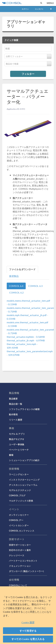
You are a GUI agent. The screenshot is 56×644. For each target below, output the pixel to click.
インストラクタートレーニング (24, 480)
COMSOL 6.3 (35, 286)
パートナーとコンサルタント (23, 561)
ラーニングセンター (19, 474)
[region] (28, 615)
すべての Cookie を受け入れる (28, 639)
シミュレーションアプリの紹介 (24, 460)
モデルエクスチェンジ (20, 490)
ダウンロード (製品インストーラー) (26, 571)
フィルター (28, 74)
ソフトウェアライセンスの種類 (24, 409)
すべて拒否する (28, 631)
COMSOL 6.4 (16, 286)
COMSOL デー (16, 520)
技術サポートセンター (20, 545)
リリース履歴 (16, 420)
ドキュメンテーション (20, 566)
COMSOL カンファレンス (22, 531)
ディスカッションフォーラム (23, 485)
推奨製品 (14, 276)
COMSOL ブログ (17, 495)
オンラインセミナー (19, 515)
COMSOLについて (18, 585)
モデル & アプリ (17, 434)
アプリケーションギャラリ (26, 24)
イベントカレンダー (19, 525)
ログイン (25, 9)
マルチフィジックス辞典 (21, 501)
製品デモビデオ (17, 439)
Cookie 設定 (28, 622)
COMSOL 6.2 (17, 292)
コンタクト (39, 9)
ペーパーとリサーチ (19, 450)
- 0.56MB (26, 337)
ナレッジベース (17, 555)
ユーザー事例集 (17, 444)
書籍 (11, 455)
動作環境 (13, 414)
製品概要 (13, 399)
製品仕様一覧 (16, 404)
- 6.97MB (26, 340)
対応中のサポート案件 (20, 550)
